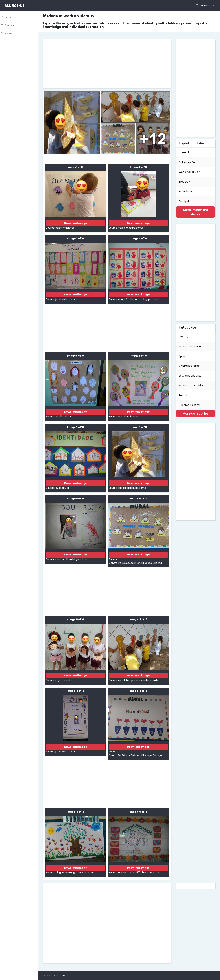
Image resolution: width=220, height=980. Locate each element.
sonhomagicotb (65, 228)
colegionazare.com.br (131, 228)
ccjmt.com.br (64, 680)
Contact (10, 31)
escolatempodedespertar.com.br (139, 680)
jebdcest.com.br (65, 299)
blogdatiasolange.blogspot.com (75, 872)
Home (8, 17)
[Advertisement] (107, 64)
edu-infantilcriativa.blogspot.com (138, 299)
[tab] (196, 212)
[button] (196, 212)
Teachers (10, 24)
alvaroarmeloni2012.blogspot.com (139, 872)
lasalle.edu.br (63, 416)
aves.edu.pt (62, 488)
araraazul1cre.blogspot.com (72, 559)
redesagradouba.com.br (133, 488)
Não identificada (128, 416)
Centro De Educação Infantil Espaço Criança (135, 563)
